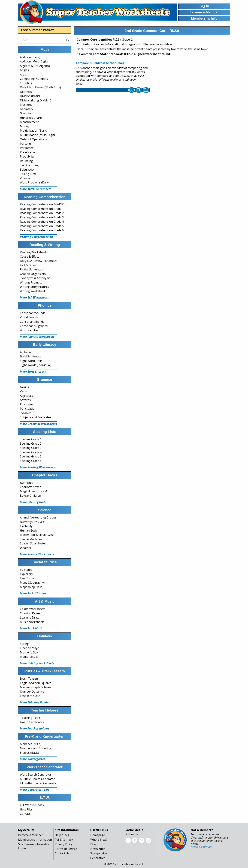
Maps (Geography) (32, 583)
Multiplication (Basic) (34, 131)
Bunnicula (27, 483)
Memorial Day (29, 657)
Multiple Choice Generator (37, 779)
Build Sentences (30, 356)
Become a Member (31, 835)
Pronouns (27, 404)
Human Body (28, 531)
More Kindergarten (33, 759)
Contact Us (62, 853)
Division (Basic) (30, 96)
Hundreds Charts (31, 118)
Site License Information (34, 844)
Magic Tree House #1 (34, 491)
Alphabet (26, 352)
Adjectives (26, 396)
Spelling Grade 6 (31, 461)
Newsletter (98, 849)
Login (22, 848)
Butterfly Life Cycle (32, 522)
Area (23, 74)
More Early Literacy (33, 372)
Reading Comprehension (36, 237)
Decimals (26, 92)
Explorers (26, 574)
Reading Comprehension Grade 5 (42, 226)
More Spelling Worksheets (37, 467)
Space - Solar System (34, 543)
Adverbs (25, 400)
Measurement (29, 122)
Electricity (26, 526)
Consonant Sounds (33, 313)
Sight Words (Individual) (36, 365)
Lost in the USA (30, 696)
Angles (24, 70)
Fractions (26, 105)
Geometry (26, 109)
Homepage (98, 835)
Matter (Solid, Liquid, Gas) (37, 535)
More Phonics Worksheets (37, 337)
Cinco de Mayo (30, 648)
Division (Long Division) (36, 100)
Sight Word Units (31, 361)
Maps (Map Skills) (32, 587)
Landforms (27, 578)
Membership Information (35, 840)
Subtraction (28, 170)
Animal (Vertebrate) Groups (38, 517)
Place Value (27, 152)
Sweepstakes (99, 853)
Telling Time (28, 174)
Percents (26, 144)
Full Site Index (64, 840)
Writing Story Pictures (34, 287)
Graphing (26, 113)
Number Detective (32, 692)
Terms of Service (66, 849)
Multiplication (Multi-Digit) (37, 135)
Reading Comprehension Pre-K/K (42, 204)
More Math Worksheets (36, 189)
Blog (93, 844)
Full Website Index (32, 805)
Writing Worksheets (33, 291)
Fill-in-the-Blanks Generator (38, 783)
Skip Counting (29, 165)
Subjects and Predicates (36, 417)
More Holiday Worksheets (37, 663)
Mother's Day (29, 652)
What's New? (99, 840)
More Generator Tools (35, 790)
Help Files (26, 809)
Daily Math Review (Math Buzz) (40, 87)
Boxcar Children (30, 496)
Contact (25, 814)
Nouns (24, 387)
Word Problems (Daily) (35, 182)
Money (25, 126)
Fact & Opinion (30, 265)
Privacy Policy (64, 844)
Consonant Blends (32, 322)
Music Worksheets (32, 622)
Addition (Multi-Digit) (34, 61)
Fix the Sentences (31, 269)
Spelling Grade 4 (31, 452)
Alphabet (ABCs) (31, 744)
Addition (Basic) (30, 57)
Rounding (26, 161)
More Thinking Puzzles (35, 702)
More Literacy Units (33, 502)
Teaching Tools (30, 718)
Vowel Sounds (29, 317)
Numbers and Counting (36, 748)
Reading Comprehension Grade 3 (42, 217)
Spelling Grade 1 (31, 439)
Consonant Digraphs (34, 326)
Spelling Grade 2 (31, 444)
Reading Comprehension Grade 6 (42, 230)
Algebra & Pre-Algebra (35, 66)
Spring (24, 644)
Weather (26, 548)
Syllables (26, 413)
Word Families (29, 330)
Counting (26, 83)
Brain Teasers (29, 679)
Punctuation (28, 409)
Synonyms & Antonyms (35, 278)
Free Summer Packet (37, 30)
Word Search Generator (36, 774)
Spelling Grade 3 (31, 448)
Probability (27, 156)
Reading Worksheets (34, 252)
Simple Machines (31, 539)
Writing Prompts (31, 282)
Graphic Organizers (33, 274)
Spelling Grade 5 (31, 456)
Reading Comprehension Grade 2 (42, 213)
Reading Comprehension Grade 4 (42, 222)
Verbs (24, 391)
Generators (98, 858)
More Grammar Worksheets (38, 424)
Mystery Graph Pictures (36, 687)
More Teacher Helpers (35, 728)
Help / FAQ (62, 835)
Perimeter (27, 148)
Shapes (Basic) (29, 753)
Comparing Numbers (34, 79)
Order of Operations (33, 139)
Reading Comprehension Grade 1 (42, 209)
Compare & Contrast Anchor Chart (100, 63)
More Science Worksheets (37, 554)
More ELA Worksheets (34, 297)
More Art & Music (31, 628)
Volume (25, 178)
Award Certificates (32, 722)
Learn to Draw (29, 617)
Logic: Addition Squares (36, 683)
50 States (26, 570)
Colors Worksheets (33, 609)
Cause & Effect (29, 257)
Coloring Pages (30, 613)
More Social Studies (33, 593)
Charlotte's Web (31, 487)
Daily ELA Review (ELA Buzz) (38, 261)
